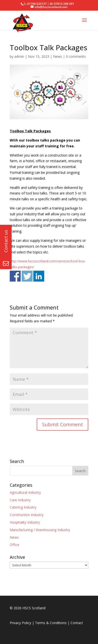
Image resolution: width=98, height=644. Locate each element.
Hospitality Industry (25, 522)
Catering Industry (23, 507)
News (58, 56)
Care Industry (20, 500)
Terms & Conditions (51, 623)
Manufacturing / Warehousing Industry (40, 530)
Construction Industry (27, 515)
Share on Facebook (15, 276)
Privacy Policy (20, 623)
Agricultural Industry (25, 492)
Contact (77, 623)
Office (14, 545)
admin (19, 56)
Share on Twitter (27, 276)
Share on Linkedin (39, 276)
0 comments (76, 56)
